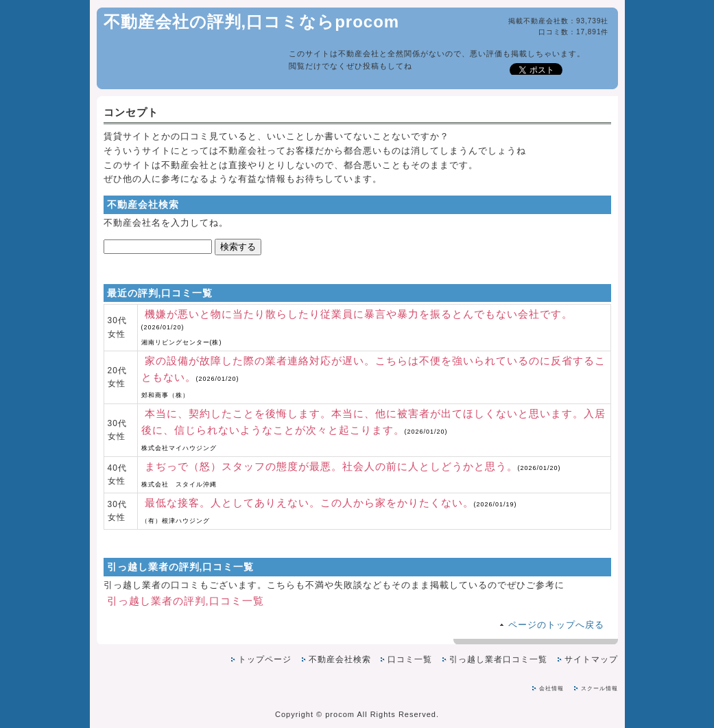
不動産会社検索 (340, 659)
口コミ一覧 (410, 659)
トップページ (265, 659)
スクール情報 (599, 689)
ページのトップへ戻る (556, 625)
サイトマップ (591, 659)
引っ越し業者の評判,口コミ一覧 (186, 601)
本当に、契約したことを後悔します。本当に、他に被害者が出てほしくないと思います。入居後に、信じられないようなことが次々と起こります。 (373, 430)
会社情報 (551, 689)
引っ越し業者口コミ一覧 (498, 659)
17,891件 (593, 32)
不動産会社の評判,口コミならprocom (252, 22)
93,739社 (593, 21)
